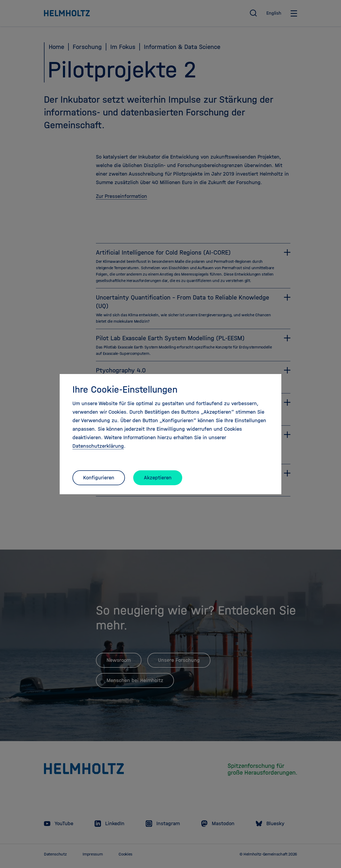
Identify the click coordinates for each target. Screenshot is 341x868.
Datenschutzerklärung (98, 446)
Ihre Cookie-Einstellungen (125, 389)
